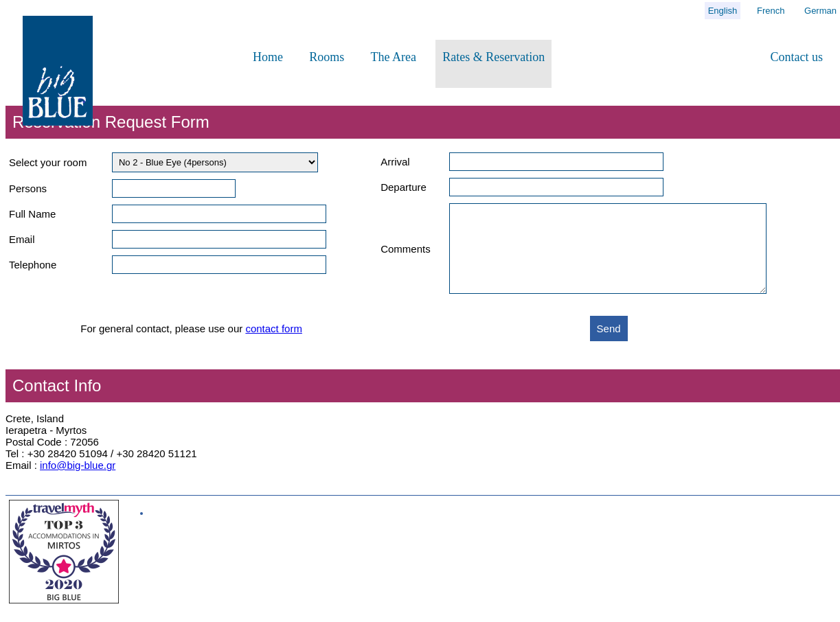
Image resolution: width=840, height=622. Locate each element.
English (723, 11)
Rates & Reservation (493, 57)
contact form (274, 345)
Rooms (327, 57)
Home (268, 57)
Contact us (797, 57)
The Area (394, 57)
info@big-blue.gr (78, 482)
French (771, 11)
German (820, 11)
